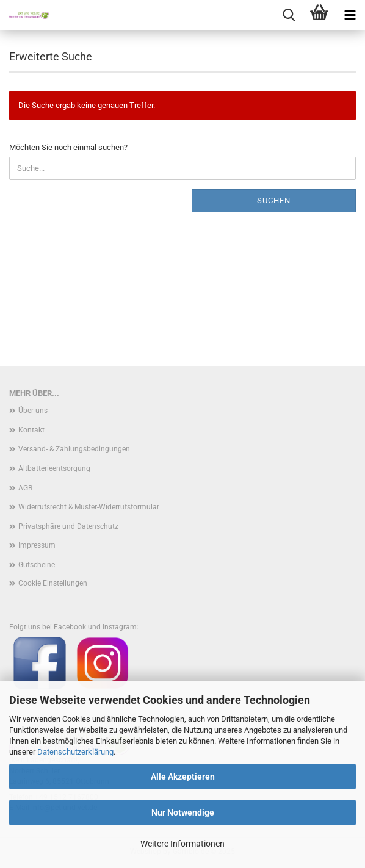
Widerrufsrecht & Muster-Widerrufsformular (89, 507)
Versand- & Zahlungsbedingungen (74, 449)
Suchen (274, 200)
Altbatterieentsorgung (54, 468)
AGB (25, 488)
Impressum (37, 545)
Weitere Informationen (182, 844)
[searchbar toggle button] (289, 15)
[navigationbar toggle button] (350, 15)
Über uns (33, 411)
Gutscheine (37, 565)
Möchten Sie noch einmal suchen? (68, 147)
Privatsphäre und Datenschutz (68, 526)
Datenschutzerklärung (75, 752)
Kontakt (31, 430)
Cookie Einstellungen (53, 583)
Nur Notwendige (183, 812)
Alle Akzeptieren (183, 777)
